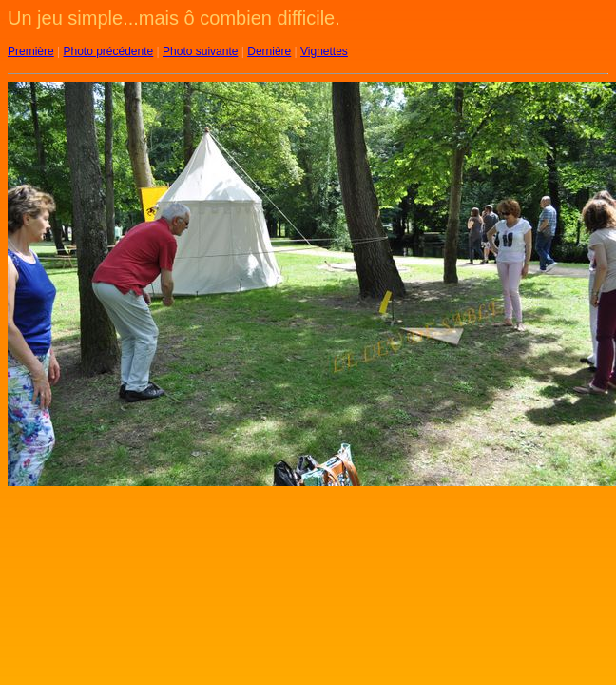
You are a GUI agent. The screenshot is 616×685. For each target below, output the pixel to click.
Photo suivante (200, 51)
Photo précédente (108, 51)
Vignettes (324, 51)
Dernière (269, 51)
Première (31, 51)
